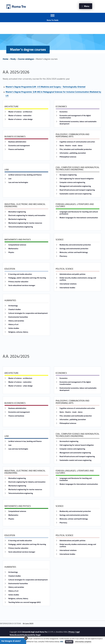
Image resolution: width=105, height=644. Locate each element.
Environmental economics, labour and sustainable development (78, 123)
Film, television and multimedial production (76, 149)
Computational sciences (17, 245)
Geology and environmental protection (74, 249)
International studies (67, 288)
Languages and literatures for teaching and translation (76, 479)
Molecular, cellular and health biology (74, 252)
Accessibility (20, 635)
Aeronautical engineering (69, 441)
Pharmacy (63, 256)
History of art (13, 324)
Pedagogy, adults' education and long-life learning (27, 278)
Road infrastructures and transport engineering (77, 190)
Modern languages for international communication (79, 218)
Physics (11, 252)
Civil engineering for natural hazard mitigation (77, 179)
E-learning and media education (20, 274)
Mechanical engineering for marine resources (25, 223)
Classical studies (15, 309)
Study (13, 59)
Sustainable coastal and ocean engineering (75, 194)
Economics (63, 112)
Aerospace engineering (68, 175)
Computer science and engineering (72, 182)
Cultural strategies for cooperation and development (28, 313)
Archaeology (13, 306)
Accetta (69, 642)
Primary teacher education (18, 282)
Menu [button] (87, 6)
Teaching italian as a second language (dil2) (24, 602)
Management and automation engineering (75, 186)
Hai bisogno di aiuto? (11, 641)
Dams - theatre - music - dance (71, 146)
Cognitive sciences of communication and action (77, 142)
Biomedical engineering (17, 212)
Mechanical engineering (17, 219)
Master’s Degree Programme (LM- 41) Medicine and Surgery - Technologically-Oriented (45, 87)
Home (5, 59)
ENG (62, 642)
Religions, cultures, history (18, 332)
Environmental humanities (18, 317)
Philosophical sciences (68, 157)
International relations (68, 284)
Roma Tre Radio (53, 20)
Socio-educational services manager (22, 285)
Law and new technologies (18, 182)
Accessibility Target (33, 635)
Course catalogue (26, 59)
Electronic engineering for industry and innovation (27, 215)
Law (10, 179)
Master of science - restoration (20, 115)
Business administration (17, 142)
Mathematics (13, 249)
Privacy (71, 632)
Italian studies (14, 328)
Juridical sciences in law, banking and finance (25, 175)
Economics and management (19, 146)
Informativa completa (83, 642)
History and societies (16, 321)
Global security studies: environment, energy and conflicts (78, 279)
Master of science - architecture (20, 112)
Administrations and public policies (72, 274)
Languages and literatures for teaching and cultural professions (79, 213)
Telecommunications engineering (21, 227)
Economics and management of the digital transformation (75, 117)
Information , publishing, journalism (73, 153)
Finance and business (16, 149)
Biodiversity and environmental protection (75, 245)
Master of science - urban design (20, 119)
